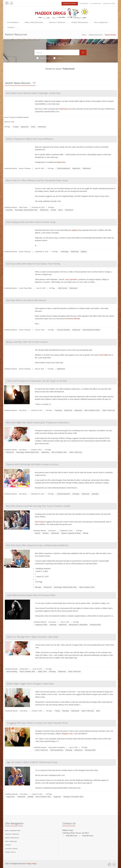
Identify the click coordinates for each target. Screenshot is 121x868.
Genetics (46, 533)
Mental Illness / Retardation (78, 625)
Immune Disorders (64, 330)
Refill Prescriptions (34, 22)
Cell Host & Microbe (73, 319)
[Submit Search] (83, 52)
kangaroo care (67, 734)
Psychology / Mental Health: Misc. (26, 210)
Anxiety (16, 127)
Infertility (30, 797)
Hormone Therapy (70, 4)
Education (95, 494)
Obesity (85, 533)
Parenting (9, 210)
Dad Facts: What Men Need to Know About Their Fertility (33, 264)
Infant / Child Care (109, 410)
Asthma (37, 533)
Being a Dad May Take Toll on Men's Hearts (27, 342)
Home (84, 35)
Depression (25, 127)
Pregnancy (57, 797)
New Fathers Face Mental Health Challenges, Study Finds (33, 93)
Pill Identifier (95, 4)
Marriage (38, 587)
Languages (84, 4)
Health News (43, 58)
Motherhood (44, 210)
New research (40, 522)
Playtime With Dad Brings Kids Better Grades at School (32, 464)
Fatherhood (42, 127)
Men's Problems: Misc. (92, 410)
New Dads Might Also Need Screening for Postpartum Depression (37, 422)
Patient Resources (80, 22)
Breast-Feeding (12, 672)
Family (57, 711)
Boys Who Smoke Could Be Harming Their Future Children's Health (38, 506)
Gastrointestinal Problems (91, 330)
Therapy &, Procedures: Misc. (73, 797)
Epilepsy (84, 252)
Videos (58, 58)
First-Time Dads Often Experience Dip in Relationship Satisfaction (37, 545)
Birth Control (63, 288)
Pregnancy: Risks (41, 625)
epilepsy (75, 230)
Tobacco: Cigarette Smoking (71, 533)
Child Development (64, 168)
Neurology (65, 252)
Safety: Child (42, 672)
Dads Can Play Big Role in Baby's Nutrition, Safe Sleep (32, 637)
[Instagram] (11, 3)
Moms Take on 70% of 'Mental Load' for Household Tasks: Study (37, 180)
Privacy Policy (10, 852)
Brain (98, 711)
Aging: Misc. (11, 797)
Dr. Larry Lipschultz (70, 279)
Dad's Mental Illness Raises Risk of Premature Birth (31, 595)
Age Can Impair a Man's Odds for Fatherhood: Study (32, 762)
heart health (104, 355)
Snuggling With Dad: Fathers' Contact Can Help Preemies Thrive (37, 723)
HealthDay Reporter (43, 569)
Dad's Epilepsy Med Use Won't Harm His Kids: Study (31, 222)
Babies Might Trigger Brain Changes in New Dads (30, 684)
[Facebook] (7, 3)
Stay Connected (101, 22)
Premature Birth (95, 625)
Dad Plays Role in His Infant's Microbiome (26, 300)
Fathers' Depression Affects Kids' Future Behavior (29, 139)
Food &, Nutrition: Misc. (27, 672)
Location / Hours (109, 4)
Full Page (7, 127)
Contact (11, 28)
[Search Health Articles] (57, 52)
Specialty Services (57, 22)
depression (64, 109)
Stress (33, 127)
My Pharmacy (13, 22)
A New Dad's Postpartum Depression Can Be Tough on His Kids (36, 381)
